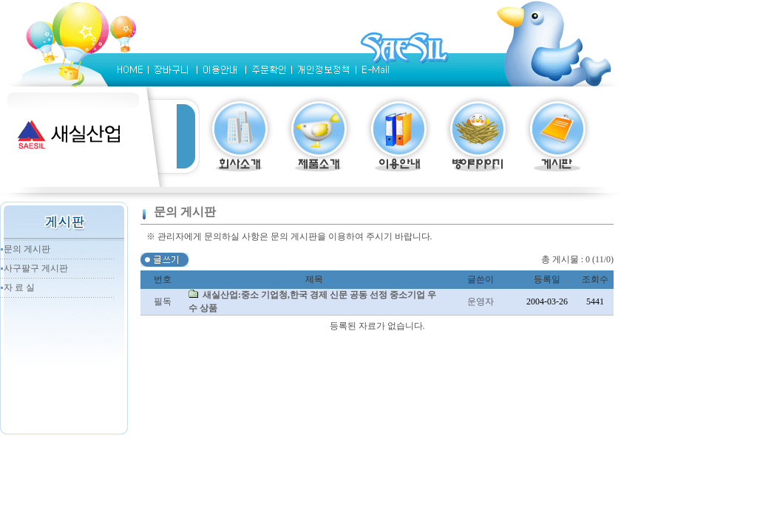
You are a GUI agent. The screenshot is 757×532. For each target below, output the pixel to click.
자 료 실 (19, 287)
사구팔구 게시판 (36, 268)
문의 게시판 (27, 249)
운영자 (481, 301)
